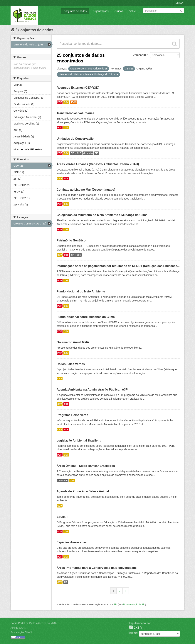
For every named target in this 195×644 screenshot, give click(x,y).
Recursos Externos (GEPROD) (78, 88)
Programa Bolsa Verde (72, 415)
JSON (74, 102)
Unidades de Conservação (75, 139)
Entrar (179, 3)
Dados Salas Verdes (71, 364)
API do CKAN (18, 628)
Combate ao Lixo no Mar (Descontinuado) (86, 190)
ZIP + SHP (76, 153)
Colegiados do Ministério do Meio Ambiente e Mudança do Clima (102, 215)
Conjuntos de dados (75, 11)
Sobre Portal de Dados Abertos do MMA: (34, 623)
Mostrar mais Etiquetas (28, 149)
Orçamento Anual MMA (73, 342)
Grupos (119, 11)
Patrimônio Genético (71, 240)
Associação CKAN (21, 632)
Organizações (100, 11)
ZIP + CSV (76, 255)
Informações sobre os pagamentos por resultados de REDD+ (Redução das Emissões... (118, 266)
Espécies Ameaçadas (72, 542)
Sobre (132, 11)
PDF (60, 102)
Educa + (62, 517)
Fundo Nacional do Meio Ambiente (81, 291)
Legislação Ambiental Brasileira (79, 441)
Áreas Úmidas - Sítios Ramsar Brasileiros (86, 466)
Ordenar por (140, 55)
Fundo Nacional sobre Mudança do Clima (86, 317)
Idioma (133, 633)
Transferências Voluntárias (75, 113)
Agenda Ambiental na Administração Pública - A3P (92, 390)
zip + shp (88, 153)
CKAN (135, 627)
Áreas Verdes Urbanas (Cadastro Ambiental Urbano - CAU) (98, 164)
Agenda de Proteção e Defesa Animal (83, 491)
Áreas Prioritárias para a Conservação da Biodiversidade (97, 568)
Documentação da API (134, 604)
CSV (66, 102)
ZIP (97, 153)
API (116, 604)
